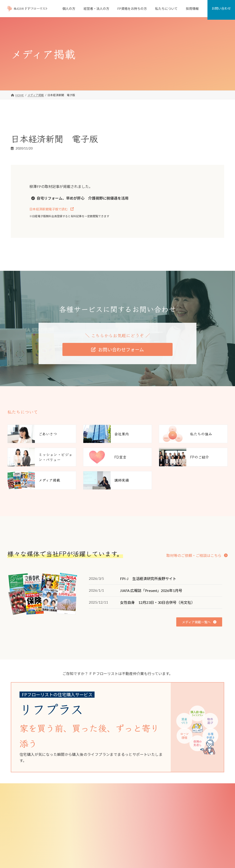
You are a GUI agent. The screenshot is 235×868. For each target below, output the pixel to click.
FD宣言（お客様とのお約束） (181, 829)
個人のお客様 (95, 798)
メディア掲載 (171, 845)
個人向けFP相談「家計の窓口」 (109, 806)
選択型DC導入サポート (104, 853)
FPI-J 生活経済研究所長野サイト (148, 579)
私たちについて (170, 798)
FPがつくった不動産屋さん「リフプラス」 (116, 814)
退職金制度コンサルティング (108, 845)
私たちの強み (171, 814)
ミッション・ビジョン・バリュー (184, 822)
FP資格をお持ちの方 (100, 860)
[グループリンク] (114, 727)
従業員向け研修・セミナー (106, 837)
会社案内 (169, 806)
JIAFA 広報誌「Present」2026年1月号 (151, 590)
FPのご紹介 (170, 837)
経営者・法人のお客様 (101, 822)
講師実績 (169, 853)
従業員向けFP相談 (101, 829)
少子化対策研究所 (174, 860)
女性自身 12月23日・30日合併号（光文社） (157, 602)
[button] (52, 209)
